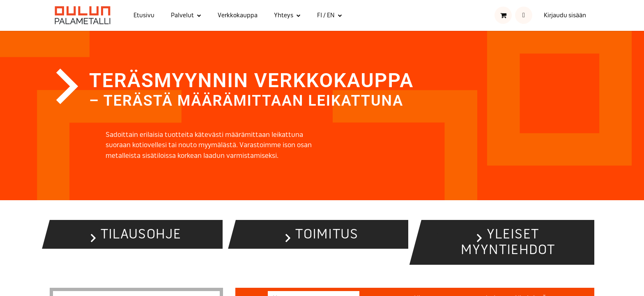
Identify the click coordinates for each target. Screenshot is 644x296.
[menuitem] (144, 15)
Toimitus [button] (327, 234)
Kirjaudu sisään (565, 15)
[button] (524, 15)
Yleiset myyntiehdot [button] (508, 242)
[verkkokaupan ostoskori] (503, 15)
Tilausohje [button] (141, 234)
